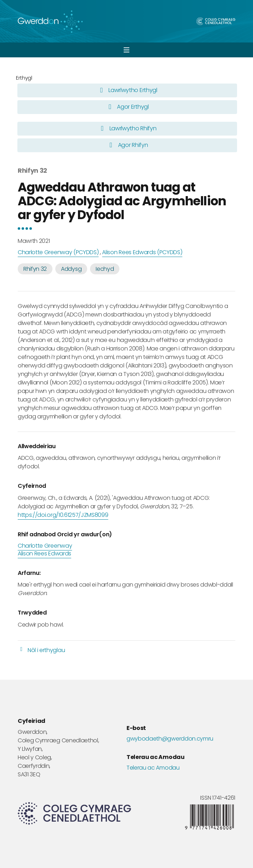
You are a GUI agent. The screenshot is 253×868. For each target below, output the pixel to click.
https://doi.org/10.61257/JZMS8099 (63, 515)
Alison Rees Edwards (44, 554)
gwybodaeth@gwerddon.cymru (170, 739)
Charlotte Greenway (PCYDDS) (58, 252)
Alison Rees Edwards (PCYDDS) (142, 252)
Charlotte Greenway (45, 546)
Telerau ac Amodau (153, 768)
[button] (126, 50)
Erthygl (24, 78)
